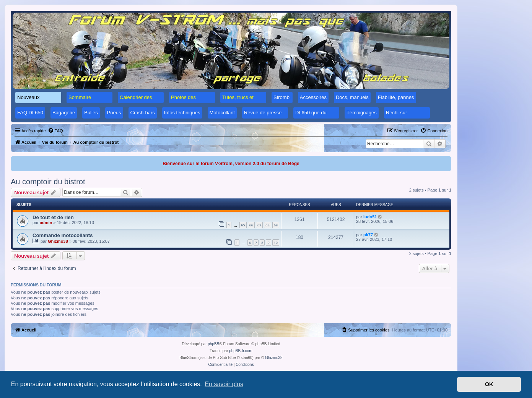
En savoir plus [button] (224, 384)
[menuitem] (55, 131)
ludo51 (370, 217)
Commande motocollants (63, 235)
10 (276, 243)
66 (251, 225)
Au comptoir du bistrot (48, 182)
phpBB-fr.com (241, 351)
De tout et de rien (53, 217)
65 (243, 225)
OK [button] (489, 384)
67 (259, 225)
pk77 (368, 235)
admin (46, 223)
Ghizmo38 (58, 241)
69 (276, 225)
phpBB (213, 344)
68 (267, 225)
